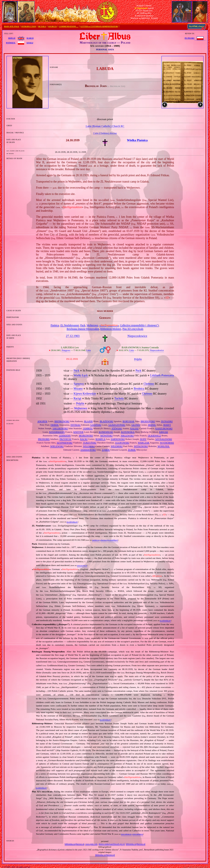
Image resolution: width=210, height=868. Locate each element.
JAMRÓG (88, 428)
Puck (83, 325)
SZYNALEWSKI (164, 439)
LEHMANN (65, 435)
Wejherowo (92, 325)
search (30, 38)
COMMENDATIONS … (69, 26)
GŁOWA (136, 425)
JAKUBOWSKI (60, 428)
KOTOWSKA (128, 432)
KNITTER (79, 432)
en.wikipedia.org (72, 522)
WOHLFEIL (163, 446)
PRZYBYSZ (65, 439)
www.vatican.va (126, 834)
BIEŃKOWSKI (62, 421)
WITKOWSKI (141, 446)
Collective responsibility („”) (139, 325)
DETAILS (42, 26)
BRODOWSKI (148, 421)
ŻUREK (132, 450)
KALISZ (134, 428)
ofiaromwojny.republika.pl (109, 540)
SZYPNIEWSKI (65, 443)
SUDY (143, 439)
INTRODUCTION (29, 26)
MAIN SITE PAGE (12, 26)
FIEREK (55, 425)
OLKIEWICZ (154, 435)
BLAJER (88, 421)
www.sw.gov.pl (82, 565)
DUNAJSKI (167, 421)
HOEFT (167, 425)
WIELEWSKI (57, 446)
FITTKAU (76, 425)
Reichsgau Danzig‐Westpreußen (83, 329)
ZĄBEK (106, 450)
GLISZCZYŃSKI (117, 425)
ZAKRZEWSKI (88, 450)
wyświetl (11, 43)
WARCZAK (144, 443)
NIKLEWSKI (127, 435)
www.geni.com (91, 844)
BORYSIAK (129, 421)
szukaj (30, 43)
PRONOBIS (44, 439)
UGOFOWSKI (122, 443)
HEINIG (152, 425)
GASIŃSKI (96, 425)
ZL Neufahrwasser (70, 325)
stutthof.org (96, 540)
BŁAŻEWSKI (107, 421)
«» (109, 325)
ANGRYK (42, 421)
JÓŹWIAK (117, 428)
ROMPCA (100, 439)
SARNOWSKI (118, 439)
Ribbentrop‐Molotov (111, 329)
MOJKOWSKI (86, 435)
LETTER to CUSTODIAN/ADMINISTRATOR (99, 26)
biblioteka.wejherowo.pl (74, 844)
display (12, 38)
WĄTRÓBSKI (167, 443)
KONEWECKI (106, 432)
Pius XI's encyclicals (133, 329)
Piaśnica (55, 325)
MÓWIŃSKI (106, 435)
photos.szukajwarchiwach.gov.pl (112, 844)
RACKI (84, 439)
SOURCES (52, 26)
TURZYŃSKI (90, 443)
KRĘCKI (164, 432)
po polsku (190, 38)
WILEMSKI (89, 446)
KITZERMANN (57, 432)
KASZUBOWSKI (164, 428)
